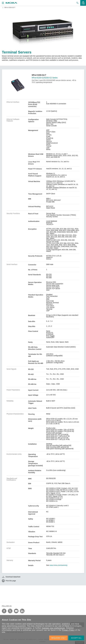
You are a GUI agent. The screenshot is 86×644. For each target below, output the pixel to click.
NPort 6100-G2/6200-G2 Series (45, 78)
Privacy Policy (68, 630)
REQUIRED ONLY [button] (58, 638)
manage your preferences (53, 628)
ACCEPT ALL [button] (76, 638)
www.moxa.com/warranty (58, 565)
